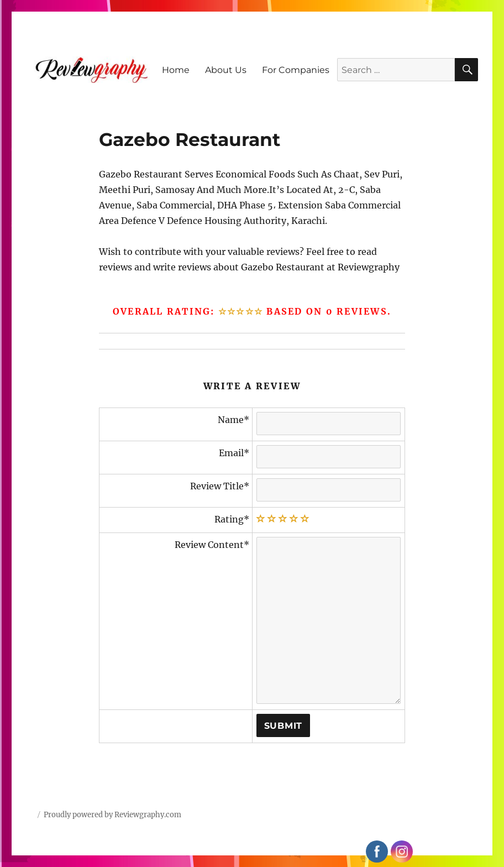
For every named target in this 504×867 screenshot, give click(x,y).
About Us (226, 70)
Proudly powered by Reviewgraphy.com (112, 815)
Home (176, 70)
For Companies (296, 70)
